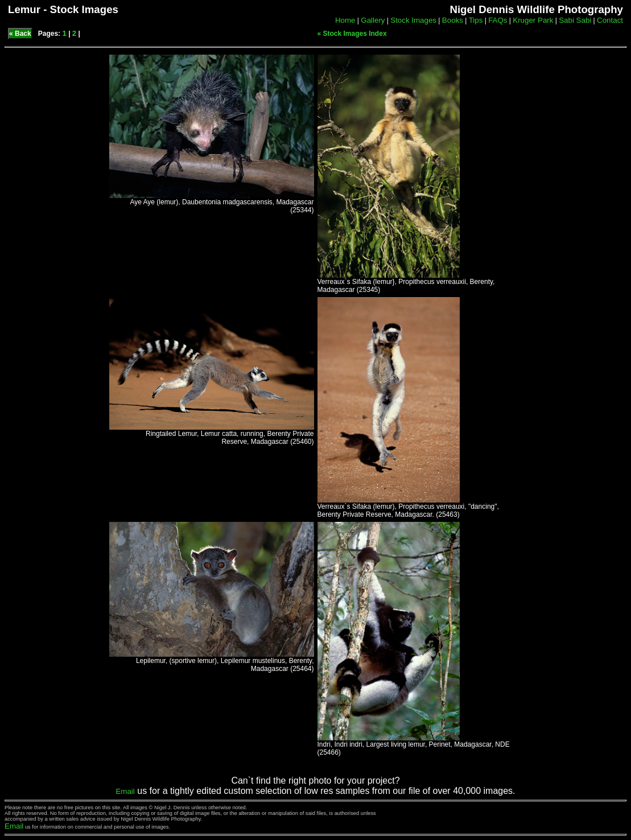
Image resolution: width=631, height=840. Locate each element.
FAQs (498, 20)
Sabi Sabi (575, 20)
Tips (476, 20)
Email (125, 791)
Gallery (373, 20)
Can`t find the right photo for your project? (315, 781)
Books (453, 20)
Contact (610, 20)
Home (345, 20)
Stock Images (413, 20)
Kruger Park (533, 20)
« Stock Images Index (352, 34)
